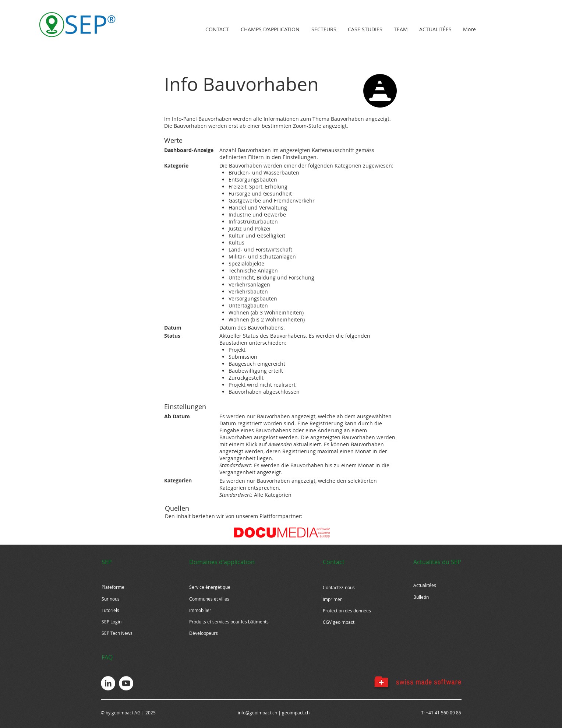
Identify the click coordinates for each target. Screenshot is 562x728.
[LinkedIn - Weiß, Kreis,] (108, 683)
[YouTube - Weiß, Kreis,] (126, 683)
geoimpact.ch (296, 713)
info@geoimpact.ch (257, 713)
